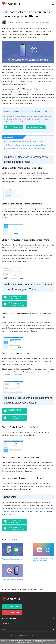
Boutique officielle (12, 612)
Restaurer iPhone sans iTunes (12, 580)
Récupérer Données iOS (42, 23)
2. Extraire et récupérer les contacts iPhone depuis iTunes (26, 145)
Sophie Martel (19, 23)
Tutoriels (20, 589)
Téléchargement (12, 606)
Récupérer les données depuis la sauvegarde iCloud (43, 560)
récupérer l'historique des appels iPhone (31, 508)
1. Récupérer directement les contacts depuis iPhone (24, 142)
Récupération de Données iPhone (36, 89)
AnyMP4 (14, 589)
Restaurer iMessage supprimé (12, 559)
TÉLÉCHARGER (14, 127)
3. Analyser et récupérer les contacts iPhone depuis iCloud (26, 149)
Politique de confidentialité (25, 642)
